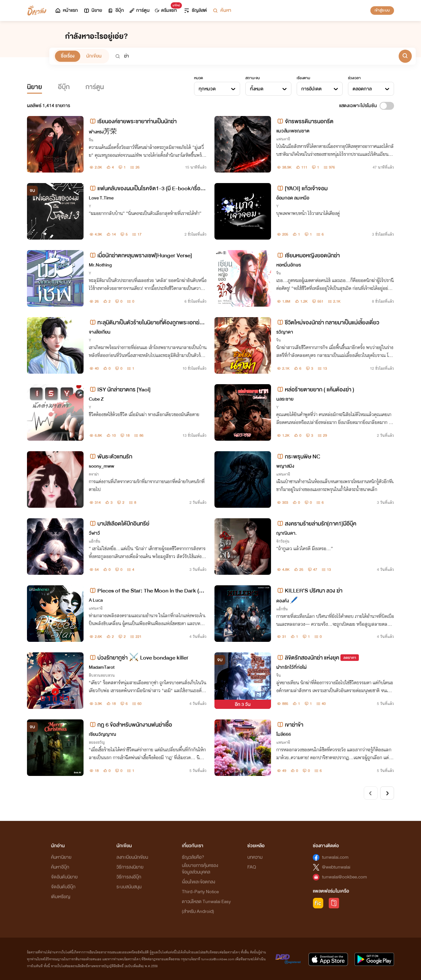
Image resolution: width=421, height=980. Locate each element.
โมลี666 (284, 734)
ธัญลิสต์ (195, 10)
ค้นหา (222, 10)
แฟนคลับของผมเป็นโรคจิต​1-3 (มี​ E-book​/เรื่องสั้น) (148, 188)
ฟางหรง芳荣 (103, 132)
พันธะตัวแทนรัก (111, 457)
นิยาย (93, 10)
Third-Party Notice (200, 892)
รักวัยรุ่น (283, 541)
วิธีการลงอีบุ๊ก (129, 877)
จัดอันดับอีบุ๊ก (63, 887)
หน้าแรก (66, 10)
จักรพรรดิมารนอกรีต (305, 121)
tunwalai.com (335, 857)
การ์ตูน (139, 10)
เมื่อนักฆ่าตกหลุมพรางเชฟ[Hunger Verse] (140, 256)
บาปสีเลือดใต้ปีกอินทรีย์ (119, 524)
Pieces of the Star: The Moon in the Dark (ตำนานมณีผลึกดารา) (147, 591)
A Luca (96, 600)
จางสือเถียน (100, 332)
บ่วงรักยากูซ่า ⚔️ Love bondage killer (139, 658)
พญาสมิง (285, 466)
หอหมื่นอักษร (289, 265)
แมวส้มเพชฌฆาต (293, 131)
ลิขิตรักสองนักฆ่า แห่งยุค (308, 658)
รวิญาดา (285, 332)
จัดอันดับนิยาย (64, 877)
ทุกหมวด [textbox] (207, 89)
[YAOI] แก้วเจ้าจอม (302, 188)
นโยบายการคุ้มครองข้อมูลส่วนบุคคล (200, 869)
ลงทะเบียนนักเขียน (132, 857)
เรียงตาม (303, 78)
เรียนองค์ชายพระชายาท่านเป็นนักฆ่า (133, 121)
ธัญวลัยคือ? (193, 857)
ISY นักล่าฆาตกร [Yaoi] (120, 390)
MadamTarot (102, 667)
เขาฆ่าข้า (290, 725)
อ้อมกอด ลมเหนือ (293, 198)
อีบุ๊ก (116, 10)
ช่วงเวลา (354, 78)
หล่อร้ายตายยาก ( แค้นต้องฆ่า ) (315, 390)
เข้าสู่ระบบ (382, 10)
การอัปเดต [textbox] (311, 89)
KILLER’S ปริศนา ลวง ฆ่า (309, 591)
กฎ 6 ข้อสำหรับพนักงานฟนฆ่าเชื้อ (130, 725)
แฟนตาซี (283, 139)
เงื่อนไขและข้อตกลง (198, 882)
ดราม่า (94, 474)
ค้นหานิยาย (61, 857)
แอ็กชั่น (95, 541)
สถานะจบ (253, 78)
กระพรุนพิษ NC (298, 457)
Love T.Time (101, 198)
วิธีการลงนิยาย (130, 867)
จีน (91, 140)
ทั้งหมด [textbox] (257, 89)
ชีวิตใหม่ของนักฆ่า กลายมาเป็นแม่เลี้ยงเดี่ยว (328, 323)
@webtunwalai (336, 867)
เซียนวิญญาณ (102, 734)
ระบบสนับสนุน (129, 887)
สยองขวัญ (97, 742)
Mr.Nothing (100, 265)
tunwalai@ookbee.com (345, 877)
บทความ (255, 857)
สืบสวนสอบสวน (102, 675)
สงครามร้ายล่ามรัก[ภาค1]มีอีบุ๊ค (316, 524)
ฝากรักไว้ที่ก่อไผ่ (291, 667)
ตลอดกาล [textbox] (362, 89)
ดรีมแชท (167, 9)
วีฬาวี (94, 533)
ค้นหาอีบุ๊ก (60, 867)
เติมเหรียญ (61, 897)
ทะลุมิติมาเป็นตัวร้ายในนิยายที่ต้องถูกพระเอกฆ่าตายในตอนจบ (147, 323)
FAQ (252, 867)
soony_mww (101, 466)
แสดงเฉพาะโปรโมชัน (358, 106)
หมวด (198, 78)
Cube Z (96, 399)
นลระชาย (285, 399)
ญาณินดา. (286, 533)
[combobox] (217, 89)
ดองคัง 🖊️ (287, 601)
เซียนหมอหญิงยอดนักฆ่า (308, 256)
